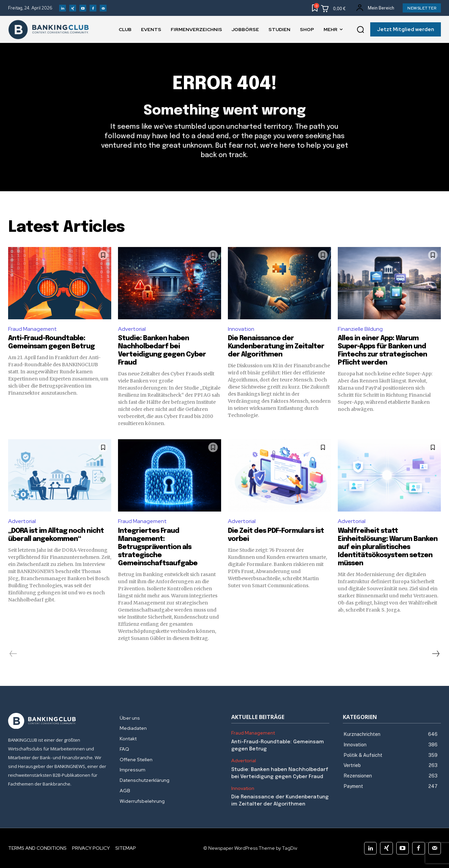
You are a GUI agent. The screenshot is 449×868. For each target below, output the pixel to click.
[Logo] (57, 721)
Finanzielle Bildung (360, 329)
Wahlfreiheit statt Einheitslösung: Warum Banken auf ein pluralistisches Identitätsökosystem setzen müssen (388, 547)
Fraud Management (32, 329)
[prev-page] (13, 654)
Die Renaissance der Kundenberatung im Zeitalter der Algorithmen (276, 346)
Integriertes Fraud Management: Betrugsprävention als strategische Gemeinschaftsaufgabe (158, 547)
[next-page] (435, 654)
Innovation (241, 329)
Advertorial (132, 329)
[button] (360, 30)
